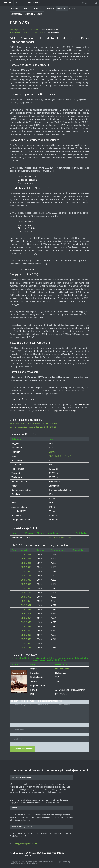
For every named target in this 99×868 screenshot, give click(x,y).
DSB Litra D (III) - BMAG (60, 456)
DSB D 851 (26, 593)
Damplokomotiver (63, 669)
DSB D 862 (26, 639)
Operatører (50, 9)
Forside (14, 9)
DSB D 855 (26, 610)
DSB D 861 (26, 635)
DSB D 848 (26, 580)
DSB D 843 (26, 559)
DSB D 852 (26, 597)
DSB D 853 (26, 601)
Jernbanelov (16, 14)
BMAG (52, 452)
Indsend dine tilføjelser (23, 749)
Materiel (61, 9)
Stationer (38, 9)
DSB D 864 (26, 648)
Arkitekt (72, 9)
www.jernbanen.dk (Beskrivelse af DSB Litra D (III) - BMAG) (34, 423)
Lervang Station (33, 3)
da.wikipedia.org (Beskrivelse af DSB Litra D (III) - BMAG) (33, 427)
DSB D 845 (26, 567)
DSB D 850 (26, 588)
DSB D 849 (26, 584)
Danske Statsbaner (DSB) (60, 538)
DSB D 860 (26, 631)
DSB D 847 (26, 576)
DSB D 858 (26, 622)
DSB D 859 (26, 626)
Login (39, 14)
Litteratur (29, 14)
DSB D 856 (26, 614)
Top (26, 855)
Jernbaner (25, 9)
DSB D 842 (26, 554)
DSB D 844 (26, 563)
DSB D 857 (26, 618)
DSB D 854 (26, 605)
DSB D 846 (26, 571)
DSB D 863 (26, 643)
